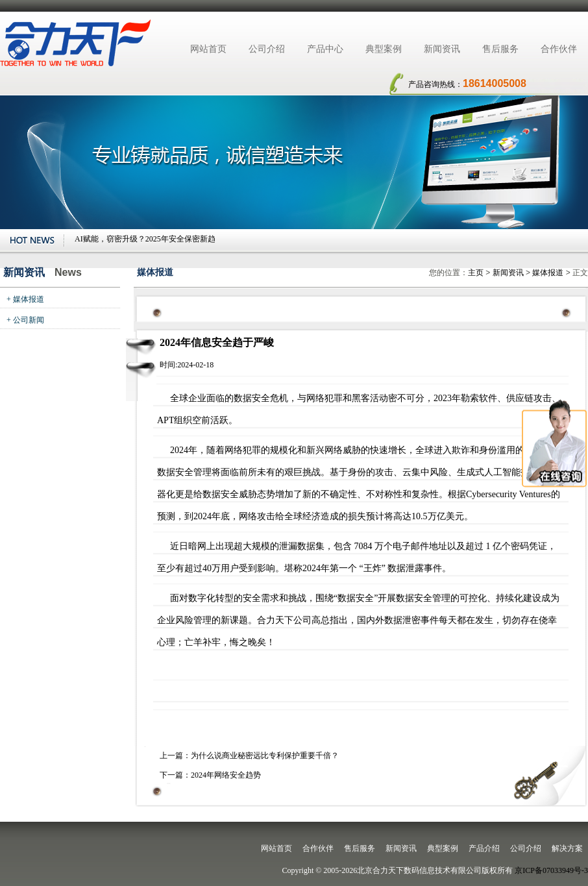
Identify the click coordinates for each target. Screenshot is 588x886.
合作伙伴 (559, 49)
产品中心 (325, 49)
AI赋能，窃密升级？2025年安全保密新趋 (145, 239)
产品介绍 (484, 848)
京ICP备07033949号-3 (551, 870)
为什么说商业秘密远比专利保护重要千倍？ (265, 756)
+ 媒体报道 (25, 299)
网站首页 (208, 49)
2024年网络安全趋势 (226, 775)
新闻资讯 (442, 49)
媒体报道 (548, 273)
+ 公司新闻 (25, 320)
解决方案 (567, 848)
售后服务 (500, 49)
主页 (476, 273)
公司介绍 (267, 49)
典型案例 (384, 49)
